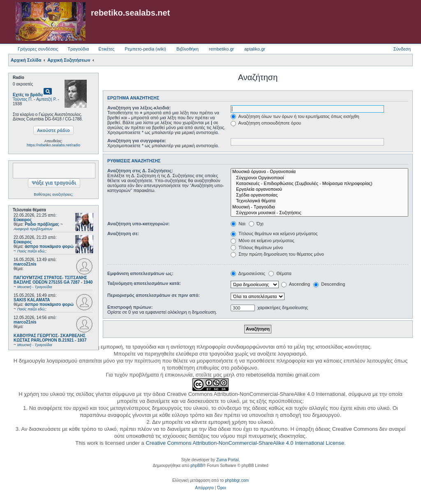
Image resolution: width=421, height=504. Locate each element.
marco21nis (25, 264)
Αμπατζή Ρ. (46, 99)
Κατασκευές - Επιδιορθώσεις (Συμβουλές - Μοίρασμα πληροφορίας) (319, 184)
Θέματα (280, 273)
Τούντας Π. (23, 99)
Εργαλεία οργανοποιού (319, 190)
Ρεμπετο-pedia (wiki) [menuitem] (145, 49)
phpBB (197, 466)
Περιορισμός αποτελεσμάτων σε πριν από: (154, 295)
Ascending (296, 284)
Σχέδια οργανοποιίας (319, 195)
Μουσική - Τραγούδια (319, 207)
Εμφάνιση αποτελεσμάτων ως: (140, 273)
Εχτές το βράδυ (28, 95)
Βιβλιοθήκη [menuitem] (187, 49)
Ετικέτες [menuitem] (106, 49)
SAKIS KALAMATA (32, 300)
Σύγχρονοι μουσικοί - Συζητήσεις (319, 213)
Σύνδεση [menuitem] (402, 49)
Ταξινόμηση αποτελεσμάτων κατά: (144, 283)
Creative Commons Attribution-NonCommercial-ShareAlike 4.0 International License (245, 443)
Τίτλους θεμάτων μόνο (257, 247)
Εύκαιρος (23, 220)
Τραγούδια (78, 49)
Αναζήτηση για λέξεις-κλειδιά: (139, 108)
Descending (329, 284)
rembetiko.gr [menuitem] (221, 49)
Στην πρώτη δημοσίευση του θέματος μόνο (277, 254)
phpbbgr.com (237, 480)
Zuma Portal (227, 460)
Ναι (238, 224)
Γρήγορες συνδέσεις (38, 49)
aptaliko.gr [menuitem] (255, 49)
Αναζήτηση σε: (123, 234)
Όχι (256, 224)
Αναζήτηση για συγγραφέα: (137, 141)
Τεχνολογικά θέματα (319, 201)
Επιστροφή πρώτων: (130, 307)
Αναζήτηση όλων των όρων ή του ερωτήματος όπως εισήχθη (295, 116)
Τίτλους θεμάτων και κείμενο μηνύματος (274, 234)
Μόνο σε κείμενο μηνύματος (263, 240)
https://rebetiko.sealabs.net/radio (53, 145)
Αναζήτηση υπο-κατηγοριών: (139, 224)
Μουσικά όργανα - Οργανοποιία (319, 172)
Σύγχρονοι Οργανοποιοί (319, 178)
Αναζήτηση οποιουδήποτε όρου (266, 123)
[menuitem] (205, 488)
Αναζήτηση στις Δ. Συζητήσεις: (140, 171)
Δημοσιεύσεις (248, 273)
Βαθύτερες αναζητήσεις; (53, 194)
